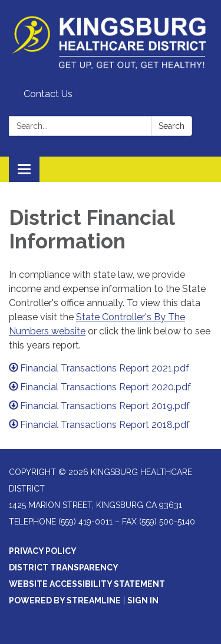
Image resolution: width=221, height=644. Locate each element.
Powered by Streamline (65, 600)
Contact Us (48, 94)
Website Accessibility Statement (87, 584)
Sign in (143, 600)
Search (171, 126)
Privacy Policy (43, 551)
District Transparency (64, 567)
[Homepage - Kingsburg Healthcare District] (111, 42)
